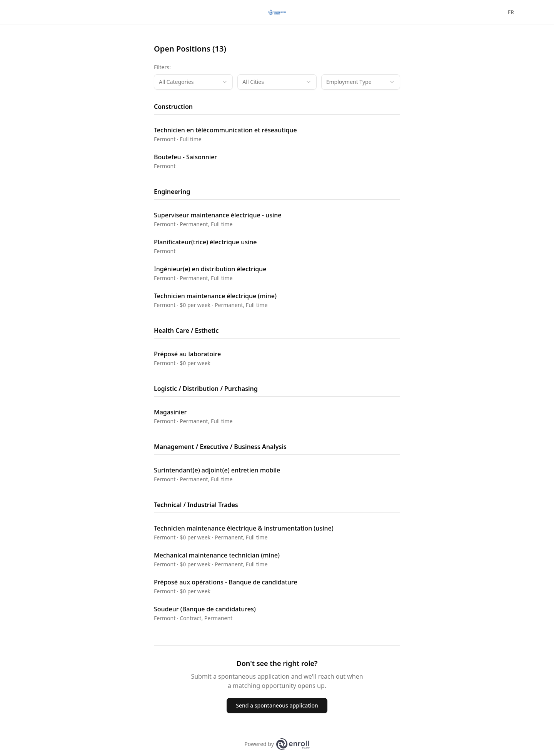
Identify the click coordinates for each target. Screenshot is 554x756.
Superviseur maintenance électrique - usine (218, 215)
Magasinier (170, 412)
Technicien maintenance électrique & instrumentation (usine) (244, 528)
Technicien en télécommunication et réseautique (225, 130)
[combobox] (193, 82)
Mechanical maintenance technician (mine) (217, 555)
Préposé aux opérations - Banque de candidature (226, 582)
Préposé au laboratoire (187, 354)
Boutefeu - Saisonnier (185, 157)
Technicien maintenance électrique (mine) (215, 296)
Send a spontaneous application (277, 705)
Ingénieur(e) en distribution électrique (210, 269)
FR (511, 12)
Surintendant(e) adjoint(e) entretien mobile (217, 470)
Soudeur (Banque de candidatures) (205, 609)
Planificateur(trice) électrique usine (205, 242)
